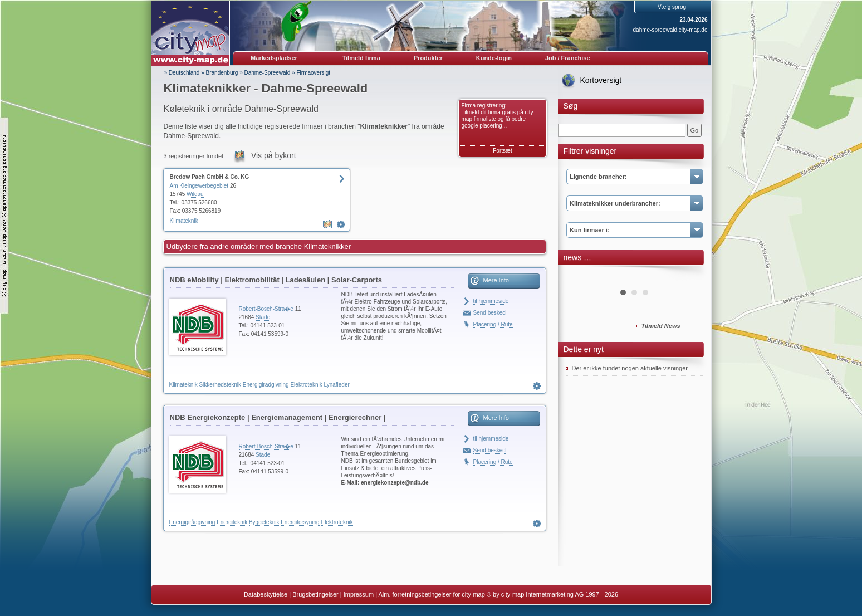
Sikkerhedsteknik (220, 385)
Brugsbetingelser (315, 594)
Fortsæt (502, 151)
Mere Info (496, 280)
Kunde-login (494, 58)
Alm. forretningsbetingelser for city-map (431, 594)
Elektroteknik (306, 385)
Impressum (359, 594)
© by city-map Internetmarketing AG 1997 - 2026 (552, 594)
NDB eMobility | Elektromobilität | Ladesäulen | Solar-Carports (276, 280)
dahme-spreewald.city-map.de (670, 30)
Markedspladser (274, 58)
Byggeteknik (264, 522)
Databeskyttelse (266, 594)
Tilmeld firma (361, 58)
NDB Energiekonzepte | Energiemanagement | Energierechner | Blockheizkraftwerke (278, 419)
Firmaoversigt (313, 73)
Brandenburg (222, 73)
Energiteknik (232, 522)
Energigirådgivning (266, 385)
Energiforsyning (300, 522)
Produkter (428, 58)
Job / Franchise (568, 58)
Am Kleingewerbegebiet (199, 186)
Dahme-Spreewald (268, 73)
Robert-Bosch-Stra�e (266, 309)
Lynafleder (336, 385)
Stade (263, 317)
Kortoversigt (601, 80)
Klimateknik (184, 221)
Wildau (195, 194)
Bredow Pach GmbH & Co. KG (210, 177)
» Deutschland (182, 73)
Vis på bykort (274, 155)
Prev (581, 274)
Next (688, 274)
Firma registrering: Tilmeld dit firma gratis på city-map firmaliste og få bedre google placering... (498, 116)
